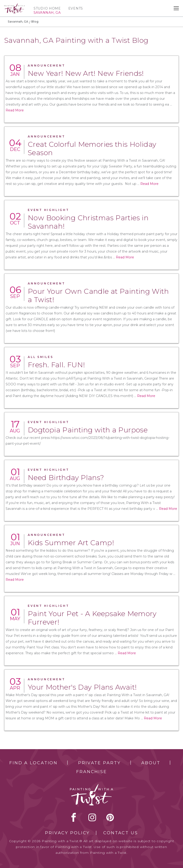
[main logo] (14, 5)
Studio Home (47, 8)
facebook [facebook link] (74, 817)
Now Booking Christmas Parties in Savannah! (88, 222)
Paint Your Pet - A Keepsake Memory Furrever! (92, 618)
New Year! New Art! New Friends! (86, 73)
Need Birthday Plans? (66, 478)
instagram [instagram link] (92, 817)
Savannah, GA (18, 22)
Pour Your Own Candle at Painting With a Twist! (98, 295)
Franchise (92, 772)
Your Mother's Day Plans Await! (82, 687)
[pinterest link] (110, 817)
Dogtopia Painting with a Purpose (88, 430)
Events (76, 8)
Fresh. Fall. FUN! (56, 365)
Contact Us (121, 833)
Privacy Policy (67, 833)
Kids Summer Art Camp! (71, 543)
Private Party (99, 763)
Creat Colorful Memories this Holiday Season (92, 149)
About (151, 763)
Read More (15, 110)
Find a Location (33, 763)
